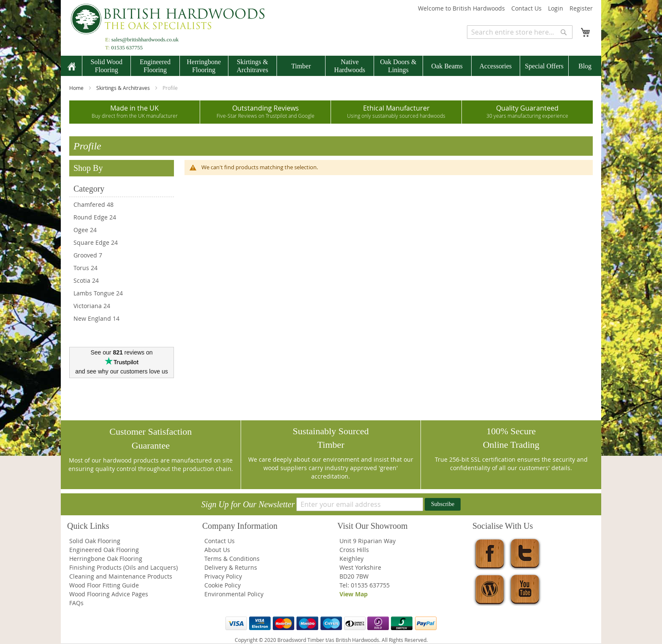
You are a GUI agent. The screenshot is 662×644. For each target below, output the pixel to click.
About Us (217, 550)
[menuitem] (71, 66)
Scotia (82, 280)
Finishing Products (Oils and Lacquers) (123, 567)
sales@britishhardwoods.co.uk (145, 39)
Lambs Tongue (94, 293)
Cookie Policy (222, 585)
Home (77, 88)
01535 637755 (127, 47)
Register (581, 8)
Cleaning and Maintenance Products (121, 576)
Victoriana (88, 306)
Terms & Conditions (232, 559)
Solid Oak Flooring (95, 541)
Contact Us (526, 8)
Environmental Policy (234, 594)
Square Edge (91, 242)
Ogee (81, 230)
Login (556, 8)
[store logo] (171, 19)
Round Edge (91, 217)
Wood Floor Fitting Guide (104, 585)
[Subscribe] (443, 504)
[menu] (331, 66)
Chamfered (89, 204)
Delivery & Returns (231, 567)
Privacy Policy (223, 576)
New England (92, 318)
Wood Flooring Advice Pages (109, 594)
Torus (81, 268)
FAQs (76, 603)
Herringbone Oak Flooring (106, 559)
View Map (354, 594)
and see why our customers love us (121, 371)
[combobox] (520, 32)
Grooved (85, 255)
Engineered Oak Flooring (104, 550)
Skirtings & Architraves (124, 88)
